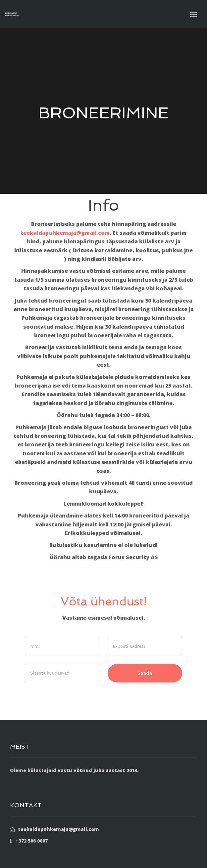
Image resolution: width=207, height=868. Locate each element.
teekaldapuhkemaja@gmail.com (65, 233)
